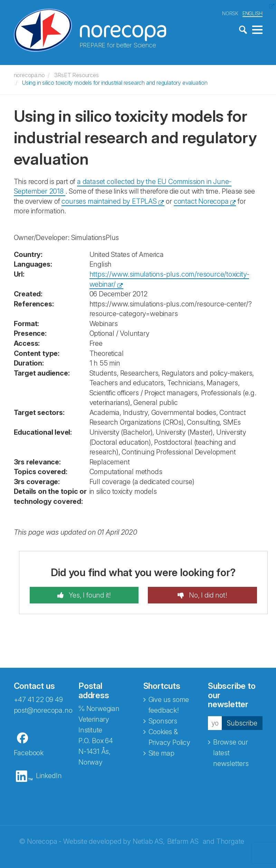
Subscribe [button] (242, 723)
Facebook (29, 753)
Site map (161, 753)
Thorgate (230, 841)
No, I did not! (207, 595)
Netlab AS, (149, 841)
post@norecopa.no (43, 710)
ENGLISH (253, 13)
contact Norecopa (201, 201)
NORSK (230, 13)
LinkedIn (49, 776)
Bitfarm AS (183, 841)
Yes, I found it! (89, 595)
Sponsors (163, 721)
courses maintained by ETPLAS (109, 201)
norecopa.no (29, 75)
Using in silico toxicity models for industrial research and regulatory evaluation (115, 83)
